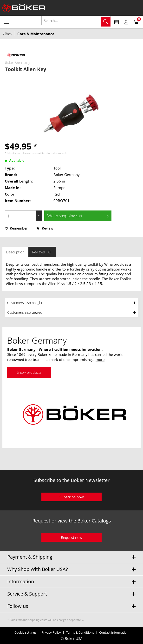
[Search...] (76, 20)
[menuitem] (6, 22)
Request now (72, 537)
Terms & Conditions (80, 632)
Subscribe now (72, 497)
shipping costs (30, 153)
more (100, 359)
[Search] (106, 22)
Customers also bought (25, 303)
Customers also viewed (25, 312)
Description (15, 252)
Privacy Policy (51, 632)
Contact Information (114, 632)
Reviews (42, 252)
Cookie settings (25, 632)
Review (45, 228)
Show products (29, 372)
